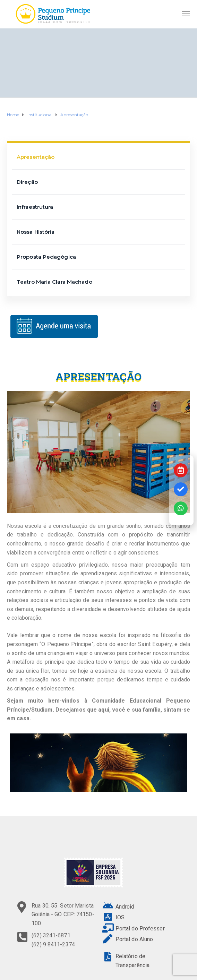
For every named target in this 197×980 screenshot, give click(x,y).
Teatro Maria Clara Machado (54, 282)
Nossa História (36, 232)
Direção (27, 182)
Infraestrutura (35, 207)
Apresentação (36, 157)
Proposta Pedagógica (46, 257)
